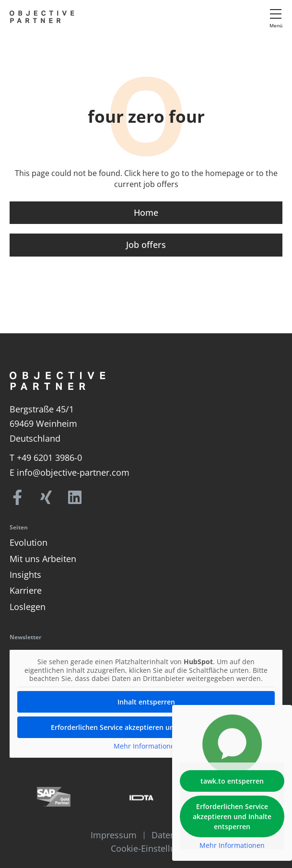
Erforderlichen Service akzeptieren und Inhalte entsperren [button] (146, 727)
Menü (276, 25)
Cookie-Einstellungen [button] (153, 849)
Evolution (29, 542)
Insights (25, 575)
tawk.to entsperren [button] (232, 781)
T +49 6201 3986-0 (46, 457)
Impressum (114, 835)
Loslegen (28, 607)
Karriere (26, 590)
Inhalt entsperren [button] (146, 701)
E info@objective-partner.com (70, 472)
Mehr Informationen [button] (146, 746)
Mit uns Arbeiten (43, 559)
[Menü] (276, 14)
